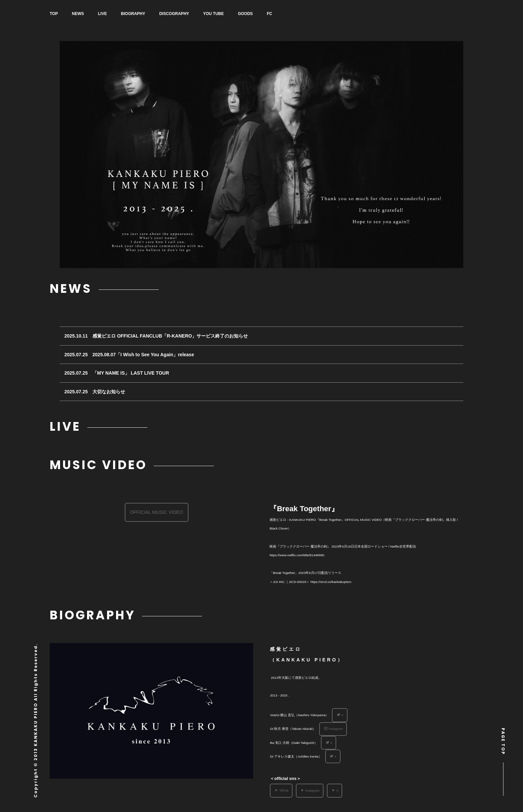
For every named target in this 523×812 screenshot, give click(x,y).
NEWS (80, 14)
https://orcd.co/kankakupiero (331, 582)
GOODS (261, 14)
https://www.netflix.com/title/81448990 (297, 555)
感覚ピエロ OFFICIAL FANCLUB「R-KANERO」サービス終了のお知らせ (170, 336)
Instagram (334, 729)
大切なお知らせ (109, 392)
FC (288, 14)
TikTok (282, 790)
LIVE (108, 14)
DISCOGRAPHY (185, 14)
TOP (54, 14)
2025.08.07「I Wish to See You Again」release (143, 355)
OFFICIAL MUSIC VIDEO (157, 512)
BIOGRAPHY (141, 14)
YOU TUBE (226, 14)
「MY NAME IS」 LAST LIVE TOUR (131, 373)
